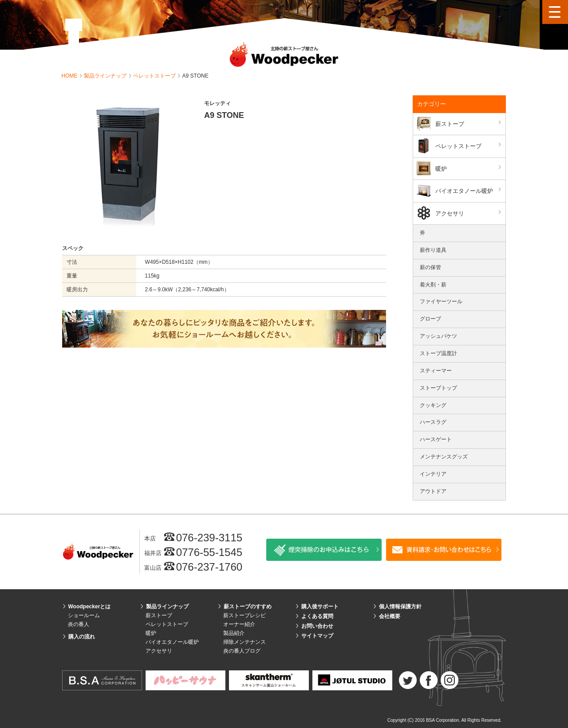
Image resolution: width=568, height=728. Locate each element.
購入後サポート (320, 607)
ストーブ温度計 (438, 353)
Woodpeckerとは (90, 607)
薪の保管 (430, 267)
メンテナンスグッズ (444, 457)
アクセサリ (469, 213)
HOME (70, 76)
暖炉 (469, 168)
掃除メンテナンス (245, 642)
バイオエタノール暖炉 (469, 190)
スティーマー (436, 371)
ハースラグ (433, 422)
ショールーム (84, 615)
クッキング (433, 405)
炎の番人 (79, 624)
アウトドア (433, 491)
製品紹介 (234, 633)
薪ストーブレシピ (245, 615)
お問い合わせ (317, 626)
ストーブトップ (438, 388)
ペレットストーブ (155, 76)
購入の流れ (82, 637)
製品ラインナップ (106, 76)
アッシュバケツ (438, 336)
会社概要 (390, 616)
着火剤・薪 (433, 285)
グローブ (430, 319)
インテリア (433, 474)
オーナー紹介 (239, 624)
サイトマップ (317, 636)
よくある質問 (317, 616)
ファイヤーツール (441, 301)
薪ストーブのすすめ (248, 607)
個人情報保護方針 (400, 607)
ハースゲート (436, 439)
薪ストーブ (469, 123)
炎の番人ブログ (242, 651)
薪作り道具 (433, 250)
